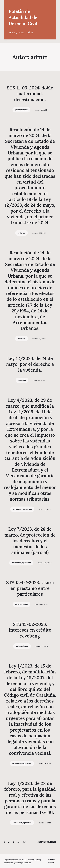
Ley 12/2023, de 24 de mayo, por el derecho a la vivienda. (30, 364)
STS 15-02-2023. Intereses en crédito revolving (30, 630)
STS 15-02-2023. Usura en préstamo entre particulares (30, 588)
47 (24, 842)
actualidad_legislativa (22, 509)
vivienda (22, 233)
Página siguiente (46, 842)
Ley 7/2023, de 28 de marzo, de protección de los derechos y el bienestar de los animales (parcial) (30, 541)
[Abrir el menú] (6, 41)
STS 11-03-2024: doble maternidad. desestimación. (30, 94)
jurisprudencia (21, 110)
